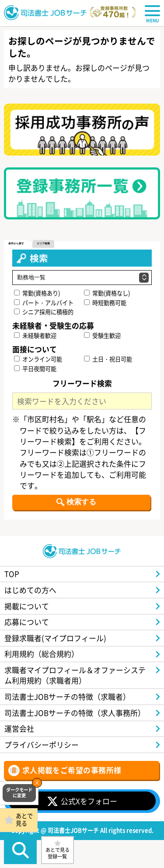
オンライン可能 (38, 359)
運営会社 (19, 728)
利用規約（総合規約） (42, 654)
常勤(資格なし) (107, 293)
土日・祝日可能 (108, 359)
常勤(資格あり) (37, 293)
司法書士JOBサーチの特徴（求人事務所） (75, 713)
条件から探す (16, 243)
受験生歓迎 (102, 335)
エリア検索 (43, 243)
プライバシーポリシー (42, 745)
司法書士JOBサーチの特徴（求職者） (67, 696)
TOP (12, 574)
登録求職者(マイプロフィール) (55, 638)
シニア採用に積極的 (44, 312)
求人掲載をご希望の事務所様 (72, 770)
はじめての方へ (30, 590)
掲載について (27, 606)
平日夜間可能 (35, 369)
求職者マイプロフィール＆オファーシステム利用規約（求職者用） (75, 675)
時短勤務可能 (105, 303)
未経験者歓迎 (35, 335)
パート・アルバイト (44, 303)
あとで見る (24, 819)
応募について (27, 622)
